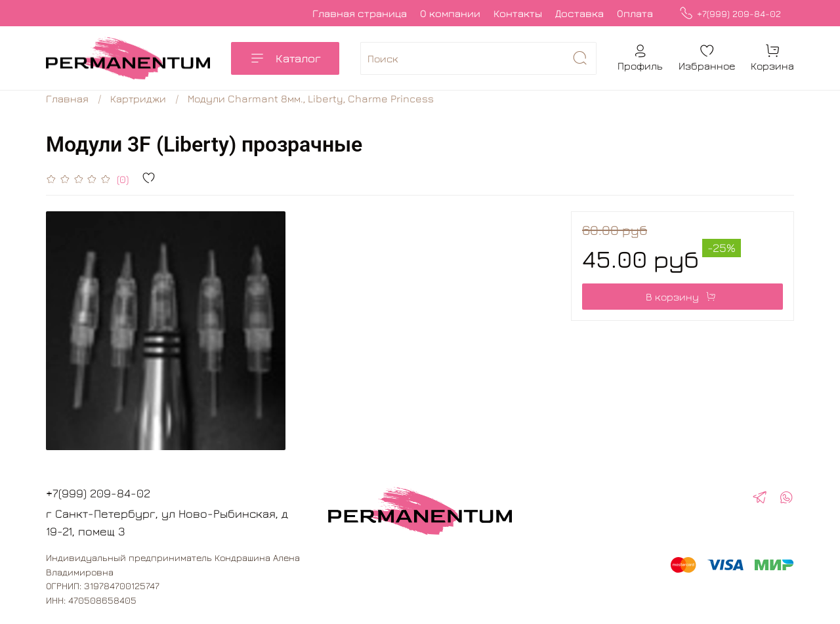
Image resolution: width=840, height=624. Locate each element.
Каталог (285, 58)
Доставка (579, 13)
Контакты (518, 13)
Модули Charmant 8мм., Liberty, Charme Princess (311, 98)
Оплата (635, 13)
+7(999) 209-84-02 (730, 13)
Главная (67, 98)
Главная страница (360, 13)
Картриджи (138, 98)
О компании (450, 13)
